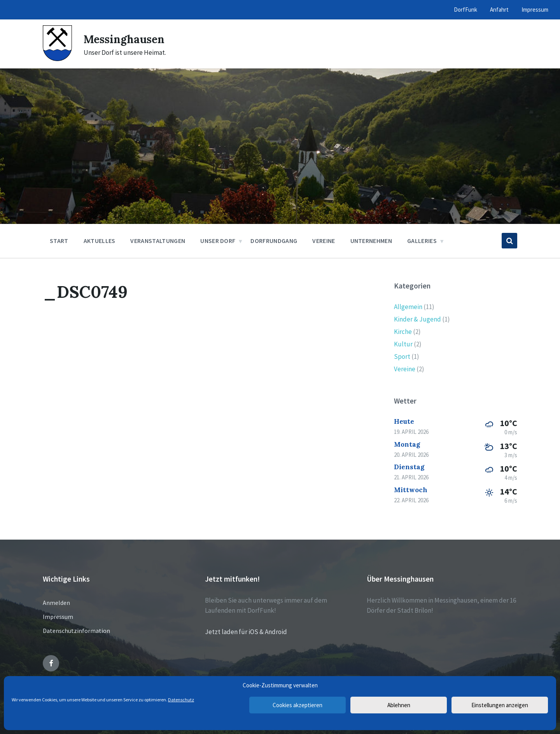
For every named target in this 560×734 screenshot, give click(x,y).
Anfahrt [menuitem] (499, 10)
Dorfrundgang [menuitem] (274, 241)
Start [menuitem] (59, 241)
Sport (402, 357)
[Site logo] (57, 59)
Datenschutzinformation (76, 631)
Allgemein (408, 307)
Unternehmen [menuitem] (371, 241)
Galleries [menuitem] (422, 241)
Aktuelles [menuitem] (100, 241)
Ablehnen (399, 705)
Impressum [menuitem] (535, 10)
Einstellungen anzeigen (500, 705)
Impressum (58, 617)
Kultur (403, 344)
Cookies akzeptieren (297, 705)
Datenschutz (181, 700)
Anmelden (56, 603)
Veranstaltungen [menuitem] (158, 241)
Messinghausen (127, 39)
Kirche (403, 332)
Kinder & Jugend (417, 319)
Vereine (405, 369)
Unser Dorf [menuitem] (218, 241)
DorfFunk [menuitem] (465, 10)
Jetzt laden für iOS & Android (246, 632)
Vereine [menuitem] (324, 241)
